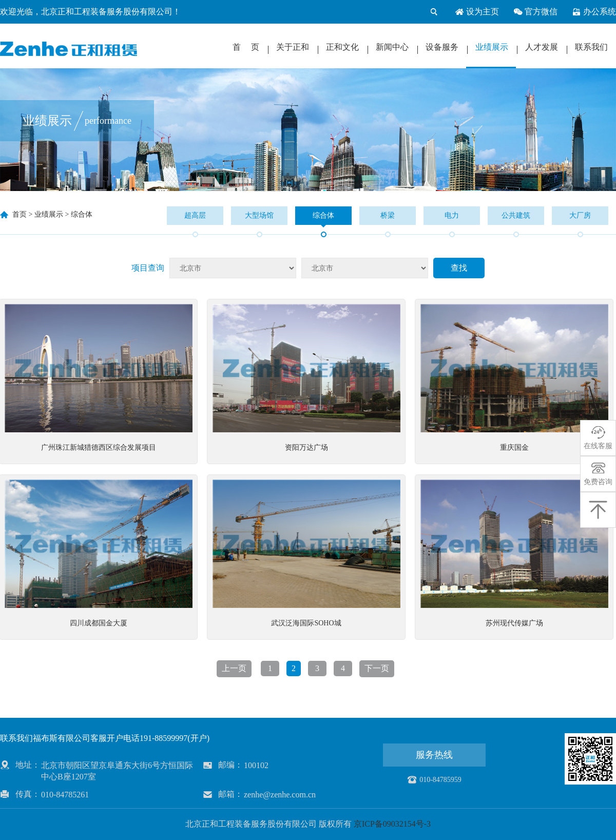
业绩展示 (492, 47)
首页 (20, 214)
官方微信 (535, 12)
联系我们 (591, 47)
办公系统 (594, 12)
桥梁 (388, 215)
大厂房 (580, 215)
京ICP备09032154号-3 (392, 824)
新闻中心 (392, 47)
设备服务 (442, 47)
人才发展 (542, 47)
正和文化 (342, 47)
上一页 (234, 668)
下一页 (377, 668)
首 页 (246, 47)
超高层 (195, 215)
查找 (459, 268)
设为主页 (477, 12)
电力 (452, 215)
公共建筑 (516, 215)
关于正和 (293, 47)
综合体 (82, 214)
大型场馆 (259, 215)
